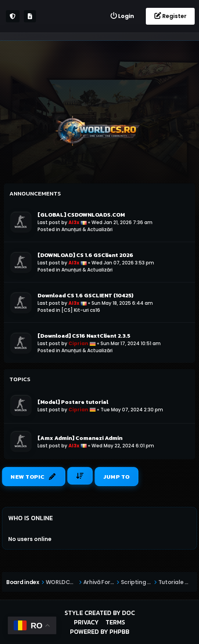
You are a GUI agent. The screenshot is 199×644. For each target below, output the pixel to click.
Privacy (86, 622)
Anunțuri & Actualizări (87, 229)
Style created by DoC (100, 613)
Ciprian (78, 343)
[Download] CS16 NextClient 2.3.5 (84, 336)
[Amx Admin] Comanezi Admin (80, 438)
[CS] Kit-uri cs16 (81, 310)
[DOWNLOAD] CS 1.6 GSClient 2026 (85, 255)
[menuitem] (122, 16)
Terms (115, 622)
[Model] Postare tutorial (73, 402)
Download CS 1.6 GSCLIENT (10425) (85, 295)
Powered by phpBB (100, 631)
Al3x (74, 222)
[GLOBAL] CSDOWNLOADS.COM (81, 215)
